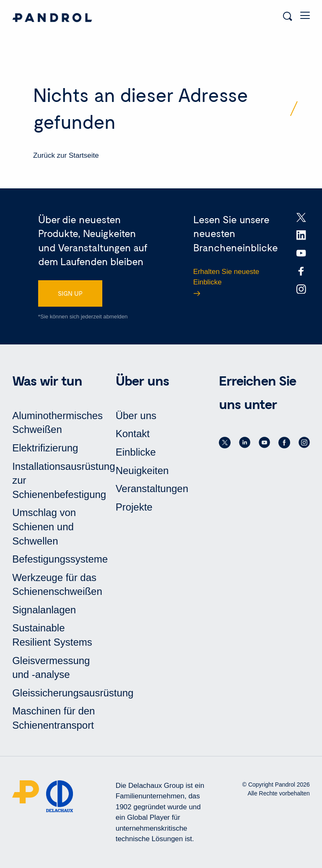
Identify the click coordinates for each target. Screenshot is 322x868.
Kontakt (133, 434)
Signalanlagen (44, 610)
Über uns (136, 416)
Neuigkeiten (142, 470)
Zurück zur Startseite (66, 155)
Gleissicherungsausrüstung (73, 693)
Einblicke (136, 452)
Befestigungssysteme (60, 559)
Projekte (134, 507)
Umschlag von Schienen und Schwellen (44, 527)
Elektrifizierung (45, 448)
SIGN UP (70, 293)
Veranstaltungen (152, 489)
